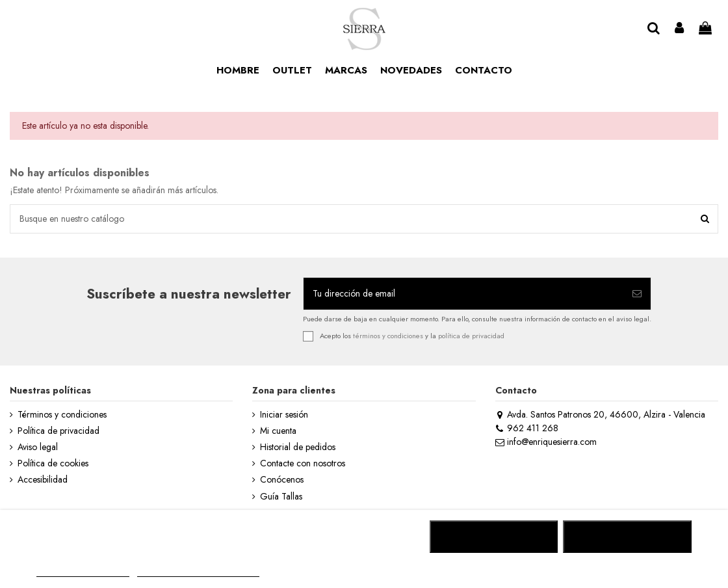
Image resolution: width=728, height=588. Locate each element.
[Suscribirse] (637, 294)
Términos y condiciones (62, 415)
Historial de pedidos (298, 447)
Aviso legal (38, 447)
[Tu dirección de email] (463, 294)
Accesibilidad (43, 480)
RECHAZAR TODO (494, 537)
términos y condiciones (388, 335)
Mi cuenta (278, 431)
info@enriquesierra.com (546, 442)
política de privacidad (471, 335)
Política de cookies (53, 463)
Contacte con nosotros (303, 463)
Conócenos (282, 480)
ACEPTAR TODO (627, 537)
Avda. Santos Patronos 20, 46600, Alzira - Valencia (600, 414)
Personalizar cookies (198, 571)
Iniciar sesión (284, 415)
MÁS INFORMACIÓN (83, 571)
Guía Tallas (281, 497)
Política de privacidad (58, 431)
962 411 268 (527, 428)
